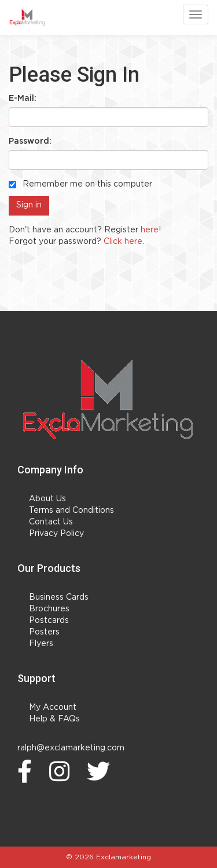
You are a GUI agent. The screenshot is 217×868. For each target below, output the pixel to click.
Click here (123, 242)
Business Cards (59, 597)
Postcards (49, 621)
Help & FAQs (54, 719)
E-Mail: (23, 99)
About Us (47, 499)
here (150, 230)
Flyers (41, 644)
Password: (30, 141)
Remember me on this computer (80, 184)
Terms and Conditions (71, 510)
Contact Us (51, 522)
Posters (44, 632)
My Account (53, 707)
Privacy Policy (56, 534)
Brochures (49, 609)
